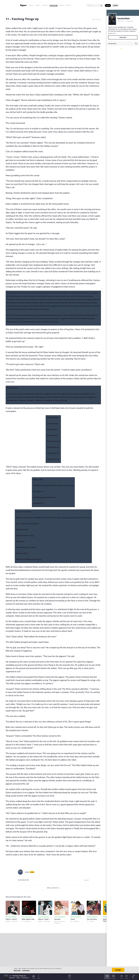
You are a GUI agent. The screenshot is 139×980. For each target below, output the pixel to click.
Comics (38, 5)
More (69, 5)
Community (54, 5)
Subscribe (123, 37)
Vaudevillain (124, 18)
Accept (118, 970)
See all (87, 880)
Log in (108, 5)
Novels (45, 5)
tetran (27, 872)
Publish (115, 5)
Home (31, 5)
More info (17, 970)
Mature (62, 5)
